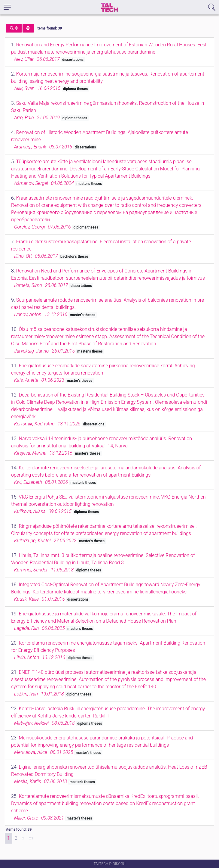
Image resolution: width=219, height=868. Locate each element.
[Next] (23, 838)
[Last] (31, 838)
